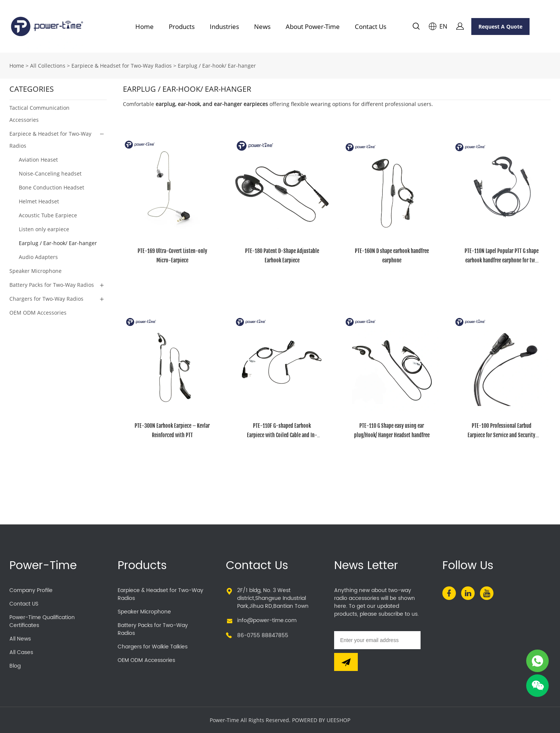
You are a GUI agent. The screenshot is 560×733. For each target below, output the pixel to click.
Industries (224, 27)
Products (182, 27)
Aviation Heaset (38, 160)
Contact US (24, 604)
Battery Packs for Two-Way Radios (52, 285)
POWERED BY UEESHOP (321, 720)
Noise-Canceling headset (50, 173)
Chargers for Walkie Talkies (153, 647)
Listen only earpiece (44, 229)
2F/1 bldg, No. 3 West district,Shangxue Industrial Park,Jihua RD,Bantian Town (273, 598)
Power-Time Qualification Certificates (42, 621)
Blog (15, 666)
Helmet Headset (39, 201)
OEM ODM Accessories (38, 313)
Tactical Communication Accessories (39, 114)
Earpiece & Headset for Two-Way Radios (122, 66)
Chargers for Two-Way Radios (46, 299)
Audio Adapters (38, 257)
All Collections (48, 66)
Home (145, 27)
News (262, 27)
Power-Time (43, 566)
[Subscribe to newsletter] (346, 662)
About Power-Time (313, 27)
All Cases (21, 652)
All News (20, 639)
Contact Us (371, 27)
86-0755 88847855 (263, 635)
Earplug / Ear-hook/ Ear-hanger (217, 66)
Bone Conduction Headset (51, 187)
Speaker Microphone (36, 271)
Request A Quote (500, 27)
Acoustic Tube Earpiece (48, 215)
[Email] (377, 640)
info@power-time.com (267, 620)
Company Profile (31, 590)
